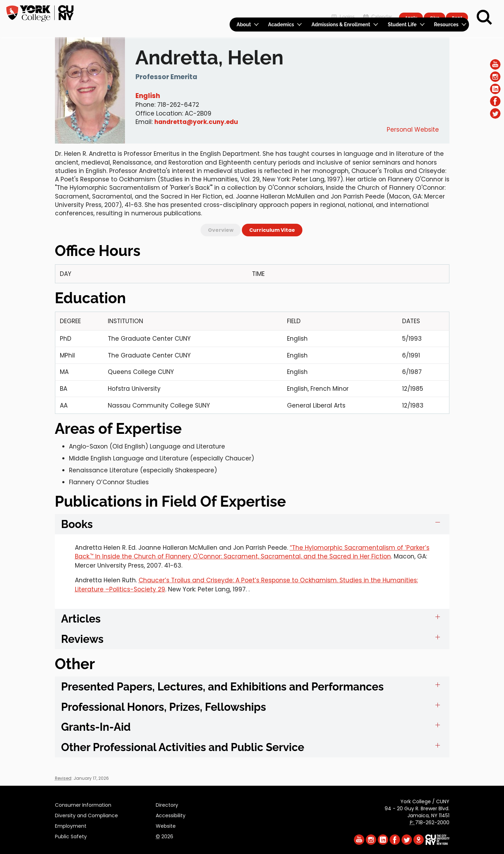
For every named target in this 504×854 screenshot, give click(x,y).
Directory (167, 804)
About (244, 25)
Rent (457, 9)
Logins (342, 9)
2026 (164, 835)
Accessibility (171, 814)
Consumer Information (83, 804)
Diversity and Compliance (86, 814)
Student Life (402, 25)
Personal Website (413, 130)
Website (166, 825)
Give (434, 9)
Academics (281, 25)
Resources (446, 25)
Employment (71, 825)
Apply (411, 9)
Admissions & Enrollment (341, 25)
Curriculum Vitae (272, 230)
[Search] (484, 18)
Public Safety (71, 835)
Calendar (377, 9)
